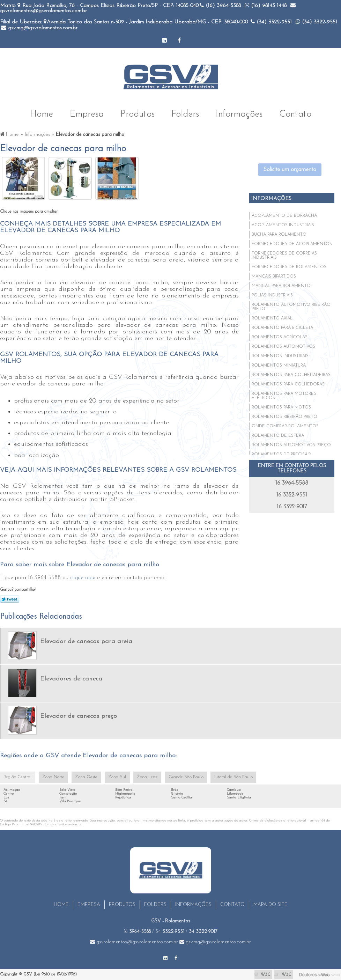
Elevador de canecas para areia (86, 640)
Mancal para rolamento (281, 285)
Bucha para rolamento (279, 234)
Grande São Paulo (180, 777)
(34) (271, 22)
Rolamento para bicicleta (282, 327)
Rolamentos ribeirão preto (284, 416)
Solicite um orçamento (290, 169)
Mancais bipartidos (274, 275)
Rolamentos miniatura (279, 364)
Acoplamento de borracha (284, 215)
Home (42, 113)
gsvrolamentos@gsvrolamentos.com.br (134, 942)
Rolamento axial (272, 317)
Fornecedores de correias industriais (284, 255)
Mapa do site (270, 905)
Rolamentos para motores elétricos (284, 395)
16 (137, 932)
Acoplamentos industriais (283, 224)
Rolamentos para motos (281, 406)
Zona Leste (143, 777)
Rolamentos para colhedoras (288, 383)
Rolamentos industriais (280, 355)
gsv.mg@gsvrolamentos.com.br (39, 28)
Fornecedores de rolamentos (289, 266)
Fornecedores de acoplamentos (292, 243)
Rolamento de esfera (278, 435)
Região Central (17, 777)
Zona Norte (52, 777)
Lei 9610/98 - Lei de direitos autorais (53, 824)
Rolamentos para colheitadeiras (291, 374)
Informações (239, 113)
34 (170, 932)
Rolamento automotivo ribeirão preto (291, 306)
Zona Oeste (84, 777)
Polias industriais (272, 294)
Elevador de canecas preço (79, 715)
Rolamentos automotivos (283, 346)
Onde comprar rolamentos (285, 425)
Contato (295, 113)
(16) (220, 6)
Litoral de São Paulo (224, 777)
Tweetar (10, 598)
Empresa (87, 113)
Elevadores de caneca (71, 678)
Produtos (138, 113)
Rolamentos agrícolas (280, 336)
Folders (185, 113)
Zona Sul (114, 777)
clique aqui (83, 577)
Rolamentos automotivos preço (291, 444)
